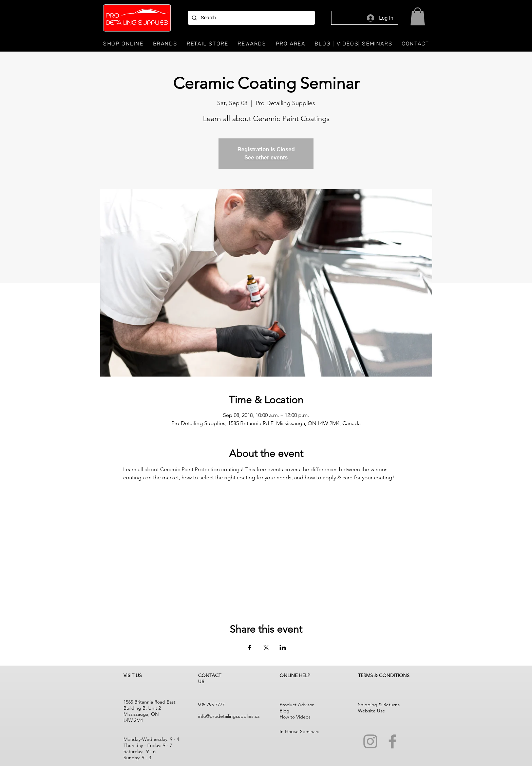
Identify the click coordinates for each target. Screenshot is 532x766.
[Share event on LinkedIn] (283, 648)
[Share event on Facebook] (250, 648)
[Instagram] (370, 741)
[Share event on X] (266, 648)
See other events (266, 158)
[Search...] (251, 18)
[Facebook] (392, 741)
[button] (418, 16)
